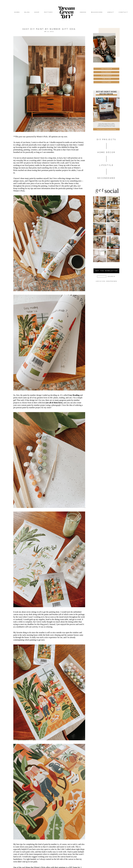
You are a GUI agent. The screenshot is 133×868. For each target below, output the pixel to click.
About (111, 12)
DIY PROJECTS (106, 140)
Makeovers (97, 12)
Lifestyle (106, 165)
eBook (83, 12)
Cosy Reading (74, 395)
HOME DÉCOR (106, 152)
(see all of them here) (54, 403)
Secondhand (106, 178)
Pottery (49, 12)
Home (17, 12)
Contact (123, 12)
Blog (27, 12)
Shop (37, 12)
